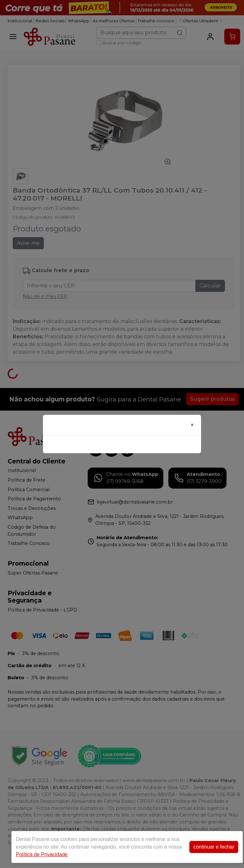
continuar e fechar (214, 847)
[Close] (192, 425)
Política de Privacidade (42, 854)
